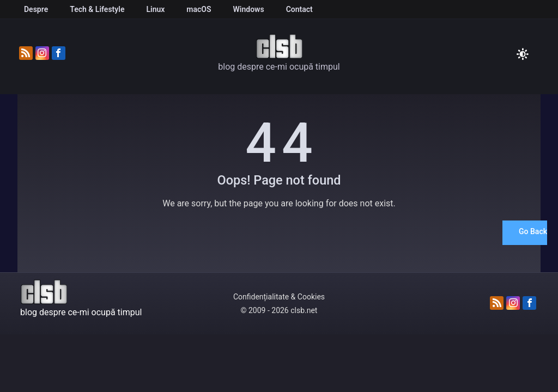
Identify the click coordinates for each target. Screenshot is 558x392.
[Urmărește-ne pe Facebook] (59, 54)
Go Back (533, 231)
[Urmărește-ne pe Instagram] (42, 54)
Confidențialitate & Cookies (279, 297)
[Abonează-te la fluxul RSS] (26, 54)
